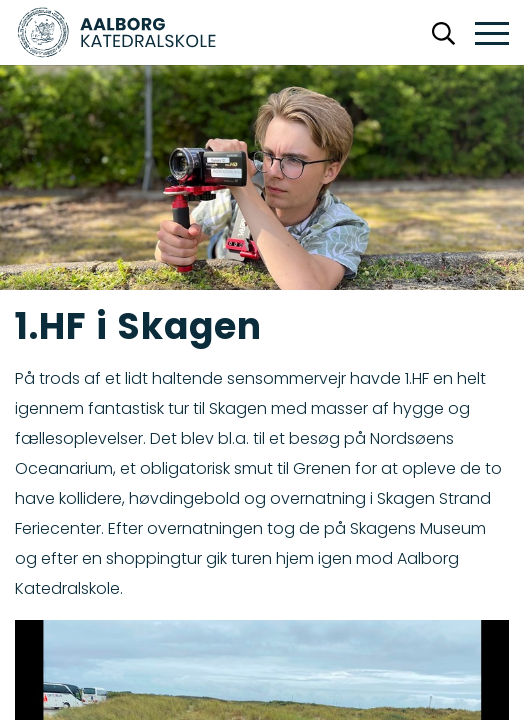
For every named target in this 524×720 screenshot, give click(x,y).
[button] (492, 34)
